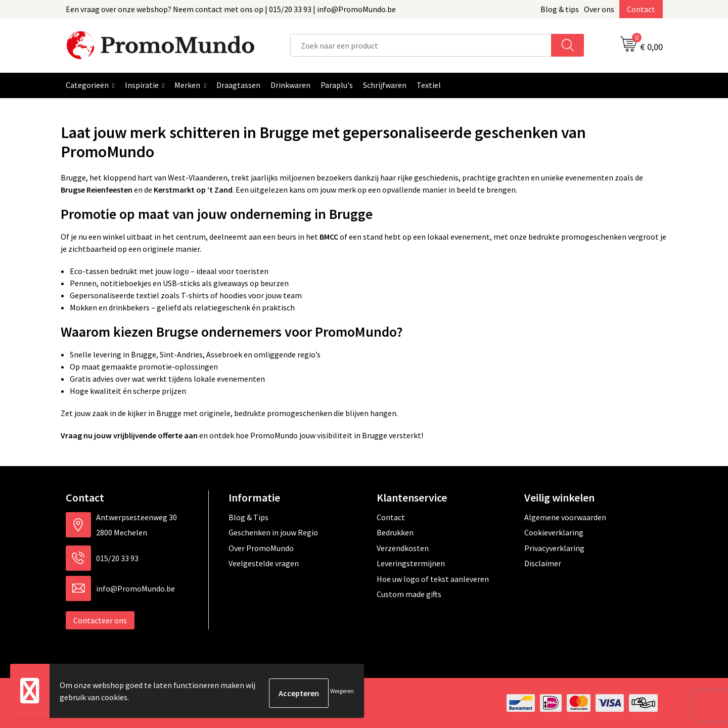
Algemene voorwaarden (565, 517)
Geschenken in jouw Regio (273, 532)
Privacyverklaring (554, 548)
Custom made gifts (409, 594)
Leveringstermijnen (411, 563)
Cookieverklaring (554, 532)
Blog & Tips (248, 517)
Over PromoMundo (261, 548)
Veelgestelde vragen (264, 563)
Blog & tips (560, 9)
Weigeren (342, 693)
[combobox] (421, 45)
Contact (641, 9)
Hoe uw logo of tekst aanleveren (433, 579)
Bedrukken (395, 532)
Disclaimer (543, 563)
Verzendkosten (403, 548)
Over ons (599, 9)
